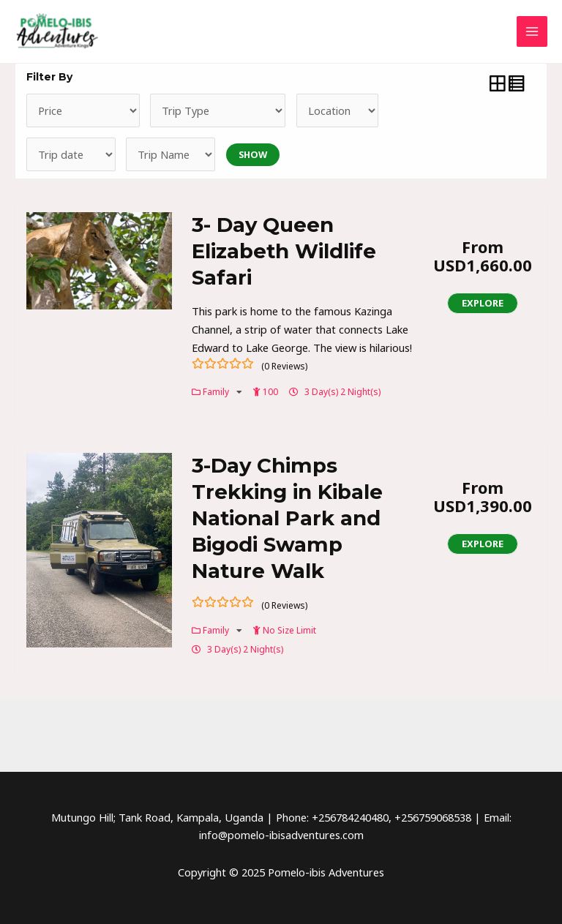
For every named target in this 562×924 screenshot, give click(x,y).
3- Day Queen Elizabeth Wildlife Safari (284, 252)
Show (253, 155)
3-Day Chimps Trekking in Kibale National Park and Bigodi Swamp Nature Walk (287, 518)
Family (217, 392)
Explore (483, 304)
